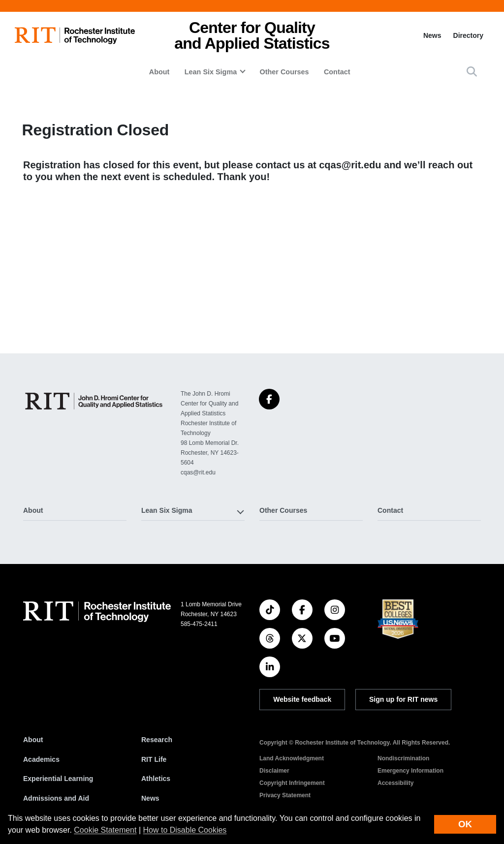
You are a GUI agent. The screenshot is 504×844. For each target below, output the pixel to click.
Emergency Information (410, 771)
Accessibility (395, 783)
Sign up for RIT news (403, 699)
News (432, 35)
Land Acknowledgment (292, 758)
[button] (472, 72)
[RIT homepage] (75, 36)
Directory (468, 35)
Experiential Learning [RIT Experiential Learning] (58, 779)
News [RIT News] (150, 798)
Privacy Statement (285, 795)
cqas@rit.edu (350, 165)
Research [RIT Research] (157, 740)
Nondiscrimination (403, 758)
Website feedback (302, 699)
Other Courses (284, 72)
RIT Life (154, 759)
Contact (337, 72)
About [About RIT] (33, 740)
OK (465, 824)
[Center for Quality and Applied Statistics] (94, 401)
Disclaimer (274, 771)
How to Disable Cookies (185, 830)
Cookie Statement (105, 830)
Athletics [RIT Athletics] (156, 779)
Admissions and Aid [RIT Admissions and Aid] (56, 798)
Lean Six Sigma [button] (211, 72)
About (159, 72)
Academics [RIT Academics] (41, 759)
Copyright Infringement (292, 783)
